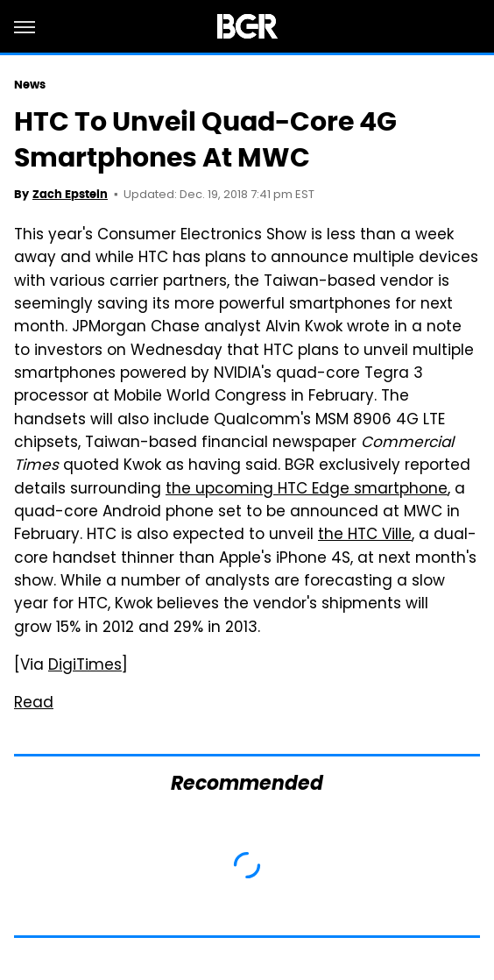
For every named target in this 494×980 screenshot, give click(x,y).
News (30, 85)
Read (34, 704)
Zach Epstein (70, 194)
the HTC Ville (365, 536)
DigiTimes (85, 666)
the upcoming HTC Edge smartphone (307, 490)
